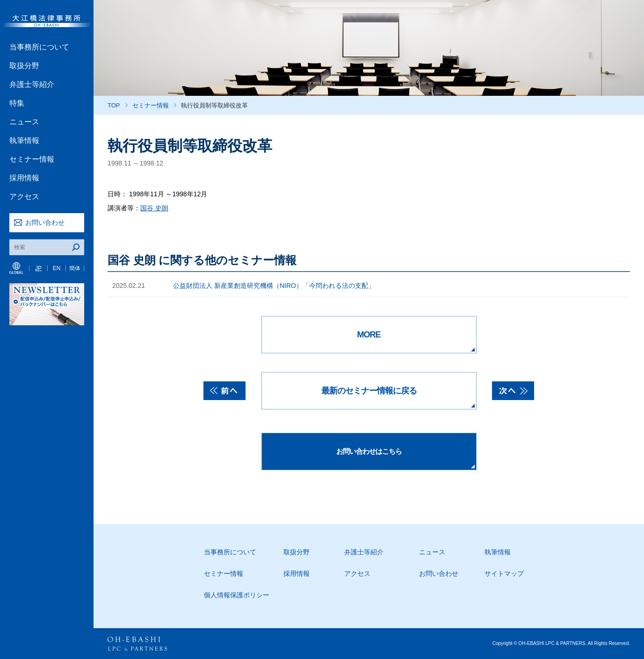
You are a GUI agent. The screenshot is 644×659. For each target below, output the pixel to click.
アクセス (24, 197)
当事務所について (39, 47)
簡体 (75, 268)
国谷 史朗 (154, 208)
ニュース (24, 122)
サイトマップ (504, 573)
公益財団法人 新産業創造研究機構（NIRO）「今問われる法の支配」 (274, 286)
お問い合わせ (45, 222)
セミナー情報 (32, 159)
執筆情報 (24, 140)
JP (38, 268)
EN (57, 268)
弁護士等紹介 (32, 84)
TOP (114, 105)
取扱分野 (24, 66)
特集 (17, 103)
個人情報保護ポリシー (237, 595)
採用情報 (24, 178)
